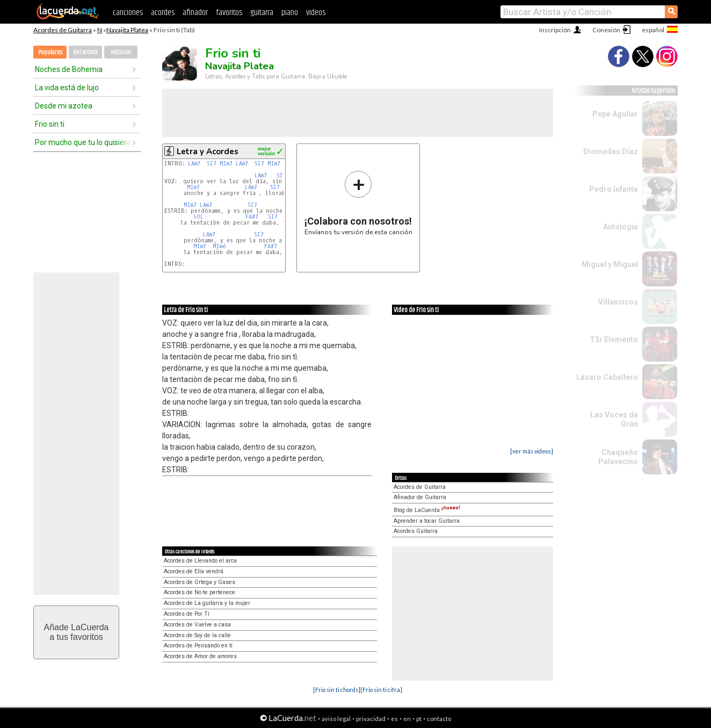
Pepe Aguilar (615, 114)
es (394, 719)
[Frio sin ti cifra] (381, 690)
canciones (128, 13)
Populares (50, 52)
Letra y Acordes (208, 152)
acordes (163, 13)
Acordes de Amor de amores (200, 656)
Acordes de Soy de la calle (197, 635)
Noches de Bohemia (69, 69)
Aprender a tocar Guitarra (427, 521)
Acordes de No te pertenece (199, 592)
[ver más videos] (532, 451)
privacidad (371, 719)
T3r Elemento (614, 340)
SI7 (212, 164)
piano (290, 13)
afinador (195, 13)
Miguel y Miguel (610, 264)
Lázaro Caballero (607, 377)
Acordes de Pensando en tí (198, 646)
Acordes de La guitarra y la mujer (207, 603)
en (407, 719)
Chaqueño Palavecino (618, 457)
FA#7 (252, 217)
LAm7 (194, 164)
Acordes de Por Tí (187, 614)
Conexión (606, 30)
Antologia (621, 227)
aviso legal (336, 719)
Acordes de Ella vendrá (194, 571)
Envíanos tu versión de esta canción (358, 203)
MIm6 (219, 246)
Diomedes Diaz (611, 152)
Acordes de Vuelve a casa (197, 625)
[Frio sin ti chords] (337, 690)
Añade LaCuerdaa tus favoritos (77, 632)
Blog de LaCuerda (427, 510)
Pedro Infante (614, 189)
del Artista (85, 52)
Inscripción (555, 30)
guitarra (262, 13)
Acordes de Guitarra (63, 30)
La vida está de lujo (67, 88)
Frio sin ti (50, 124)
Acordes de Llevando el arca (200, 561)
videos (316, 13)
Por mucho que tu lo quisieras (83, 142)
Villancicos (618, 302)
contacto (439, 719)
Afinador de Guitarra (420, 497)
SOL (198, 217)
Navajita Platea (127, 30)
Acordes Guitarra (416, 531)
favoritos (229, 13)
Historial (121, 52)
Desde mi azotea (64, 106)
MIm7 (226, 164)
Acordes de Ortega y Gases (199, 582)
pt (419, 719)
